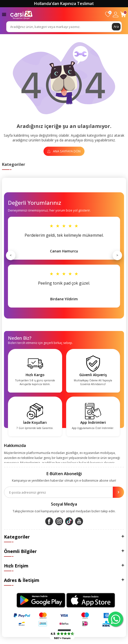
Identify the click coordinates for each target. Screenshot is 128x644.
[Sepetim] (123, 14)
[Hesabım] (116, 14)
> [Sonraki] (117, 255)
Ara (116, 26)
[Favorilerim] (108, 14)
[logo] (21, 14)
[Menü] (4, 14)
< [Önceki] (11, 255)
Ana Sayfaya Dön (64, 151)
